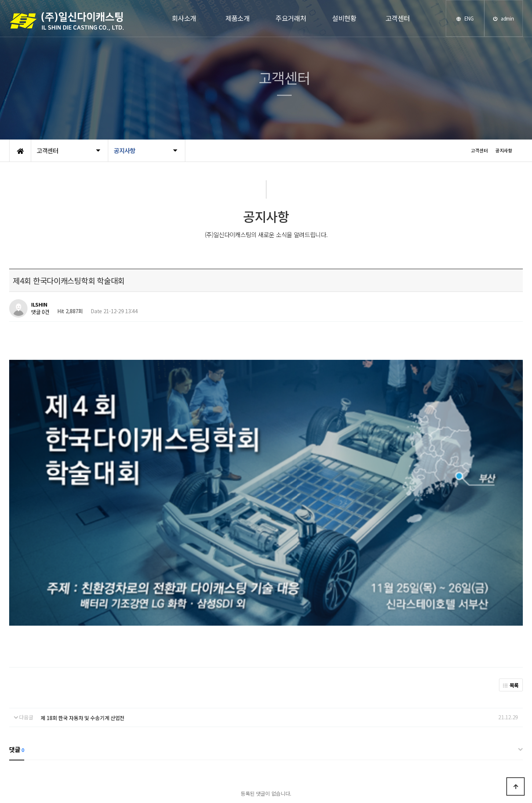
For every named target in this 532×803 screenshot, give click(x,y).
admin (503, 19)
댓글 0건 (40, 312)
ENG (465, 19)
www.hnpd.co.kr (306, 768)
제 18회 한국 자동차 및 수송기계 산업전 (83, 573)
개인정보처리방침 (156, 781)
